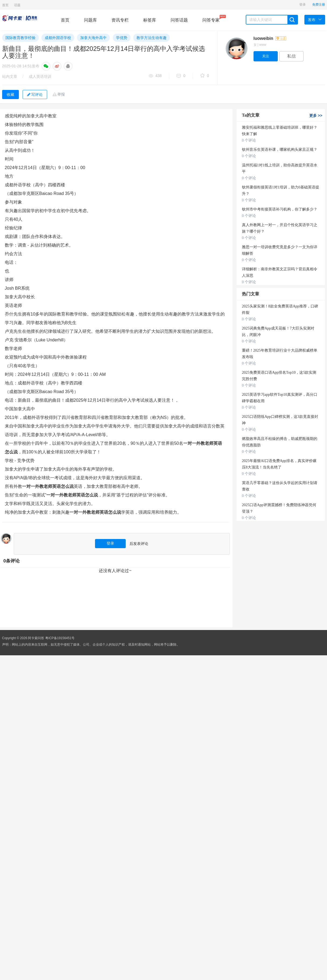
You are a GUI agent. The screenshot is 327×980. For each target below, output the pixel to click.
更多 (316, 115)
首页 (5, 5)
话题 (17, 5)
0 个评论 (249, 140)
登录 (303, 5)
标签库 (150, 20)
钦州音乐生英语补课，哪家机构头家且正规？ (280, 150)
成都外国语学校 (58, 38)
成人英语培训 (40, 76)
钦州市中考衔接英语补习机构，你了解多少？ (280, 209)
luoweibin (270, 38)
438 (155, 76)
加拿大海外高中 (93, 38)
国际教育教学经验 (20, 38)
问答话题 (179, 20)
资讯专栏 (120, 20)
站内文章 (10, 76)
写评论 (35, 94)
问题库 (90, 20)
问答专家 (211, 19)
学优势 (122, 38)
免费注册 (319, 5)
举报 (61, 94)
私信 (291, 56)
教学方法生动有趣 (152, 38)
